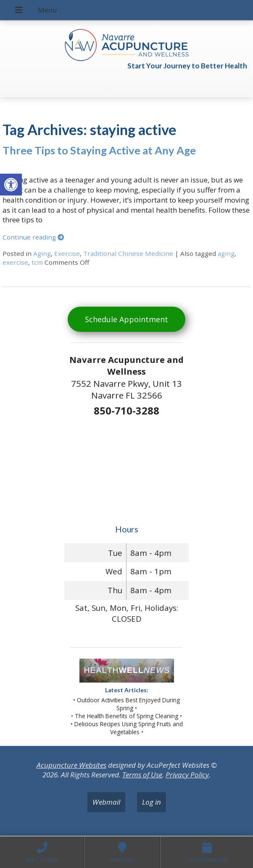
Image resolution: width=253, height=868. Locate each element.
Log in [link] (152, 802)
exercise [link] (15, 262)
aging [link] (226, 253)
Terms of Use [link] (142, 775)
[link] (11, 185)
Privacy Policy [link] (187, 775)
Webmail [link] (106, 802)
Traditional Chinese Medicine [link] (128, 253)
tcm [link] (37, 262)
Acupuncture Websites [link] (71, 765)
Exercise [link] (67, 253)
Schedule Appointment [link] (126, 319)
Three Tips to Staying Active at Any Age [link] (99, 150)
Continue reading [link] (33, 237)
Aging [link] (42, 253)
